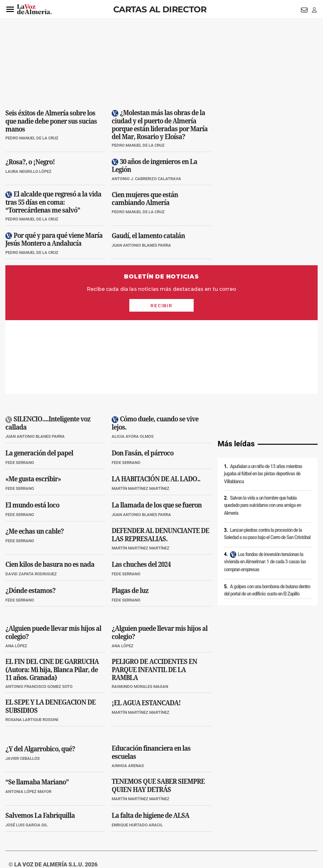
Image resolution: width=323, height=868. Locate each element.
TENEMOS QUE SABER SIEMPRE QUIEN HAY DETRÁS (158, 712)
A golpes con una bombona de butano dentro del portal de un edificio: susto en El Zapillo (267, 516)
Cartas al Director (160, 9)
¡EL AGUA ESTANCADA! (146, 629)
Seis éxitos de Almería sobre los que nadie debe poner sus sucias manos (51, 121)
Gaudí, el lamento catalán (148, 235)
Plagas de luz (130, 516)
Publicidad (256, 814)
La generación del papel (39, 379)
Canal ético (70, 825)
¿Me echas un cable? (35, 457)
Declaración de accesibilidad (147, 825)
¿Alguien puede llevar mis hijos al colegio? (53, 559)
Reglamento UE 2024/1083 (31, 825)
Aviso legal (18, 814)
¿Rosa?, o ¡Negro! (30, 161)
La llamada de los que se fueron (157, 431)
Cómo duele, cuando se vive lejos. (155, 349)
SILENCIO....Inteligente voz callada (48, 349)
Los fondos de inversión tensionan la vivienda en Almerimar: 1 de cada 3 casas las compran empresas (265, 488)
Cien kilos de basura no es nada (50, 490)
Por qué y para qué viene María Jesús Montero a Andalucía (54, 239)
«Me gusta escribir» (33, 405)
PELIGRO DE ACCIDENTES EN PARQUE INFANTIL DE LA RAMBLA (154, 596)
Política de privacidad (51, 814)
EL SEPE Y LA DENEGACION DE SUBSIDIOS (50, 633)
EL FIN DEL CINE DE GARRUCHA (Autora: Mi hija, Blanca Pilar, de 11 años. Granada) (52, 596)
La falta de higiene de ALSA (150, 742)
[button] (10, 9)
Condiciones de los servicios (137, 814)
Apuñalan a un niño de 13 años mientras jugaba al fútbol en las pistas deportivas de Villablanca (263, 400)
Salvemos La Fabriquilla (40, 742)
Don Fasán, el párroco (143, 379)
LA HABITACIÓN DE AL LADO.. (156, 405)
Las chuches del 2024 (141, 490)
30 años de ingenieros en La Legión (154, 165)
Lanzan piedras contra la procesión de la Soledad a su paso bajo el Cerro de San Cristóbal (267, 460)
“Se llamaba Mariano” (37, 708)
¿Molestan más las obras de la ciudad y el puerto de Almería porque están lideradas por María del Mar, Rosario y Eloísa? (160, 125)
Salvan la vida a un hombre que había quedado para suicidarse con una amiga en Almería (262, 432)
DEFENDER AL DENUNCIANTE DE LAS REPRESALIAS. (160, 461)
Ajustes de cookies (101, 825)
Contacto (233, 814)
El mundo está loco (32, 431)
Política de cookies (91, 814)
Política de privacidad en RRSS (193, 814)
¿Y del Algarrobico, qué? (40, 675)
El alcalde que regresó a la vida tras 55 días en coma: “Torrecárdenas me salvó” (53, 202)
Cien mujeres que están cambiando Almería (145, 199)
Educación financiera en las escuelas (151, 678)
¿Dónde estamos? (30, 516)
